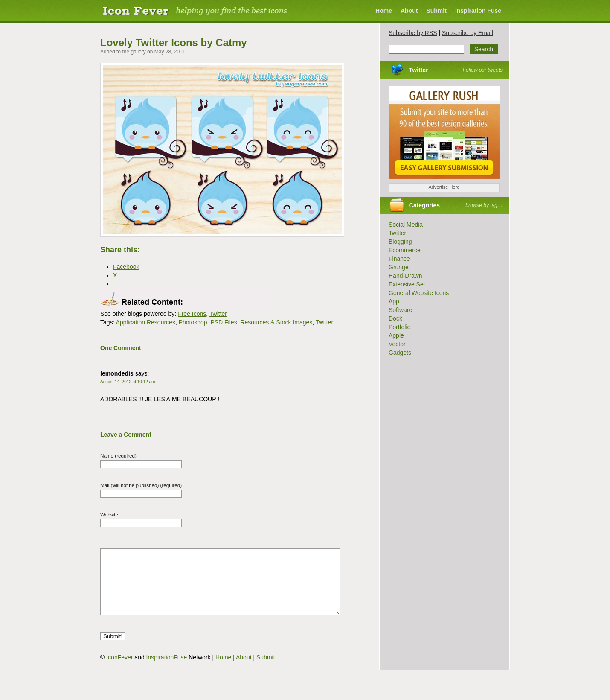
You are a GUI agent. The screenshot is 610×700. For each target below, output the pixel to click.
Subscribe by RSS (413, 33)
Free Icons (192, 314)
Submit (436, 11)
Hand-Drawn (405, 276)
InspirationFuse (167, 670)
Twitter (218, 314)
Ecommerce (405, 250)
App (394, 301)
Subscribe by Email (468, 33)
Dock (395, 318)
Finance (399, 259)
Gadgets (400, 353)
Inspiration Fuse (478, 11)
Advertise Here (444, 187)
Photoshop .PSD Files (208, 322)
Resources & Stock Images (276, 322)
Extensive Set (407, 284)
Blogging (400, 242)
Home (384, 11)
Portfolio (399, 327)
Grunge (399, 267)
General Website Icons (419, 293)
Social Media (406, 225)
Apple (396, 335)
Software (400, 310)
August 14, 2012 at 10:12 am (128, 382)
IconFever (119, 670)
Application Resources (146, 322)
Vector (397, 344)
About (409, 11)
